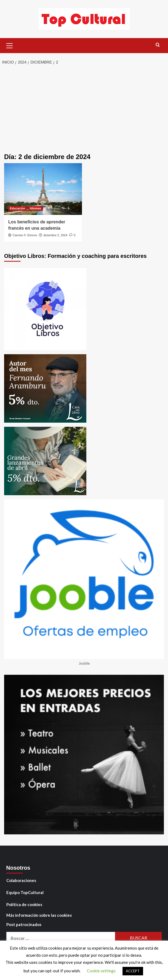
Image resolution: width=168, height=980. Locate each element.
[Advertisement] (84, 109)
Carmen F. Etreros (25, 235)
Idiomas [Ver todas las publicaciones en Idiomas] (36, 208)
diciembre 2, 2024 (55, 235)
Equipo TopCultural (25, 892)
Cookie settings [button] (101, 971)
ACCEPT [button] (133, 971)
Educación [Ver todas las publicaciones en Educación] (18, 208)
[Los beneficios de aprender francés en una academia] (43, 189)
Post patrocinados (24, 924)
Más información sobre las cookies (39, 915)
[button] (10, 45)
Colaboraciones (21, 880)
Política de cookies (24, 904)
